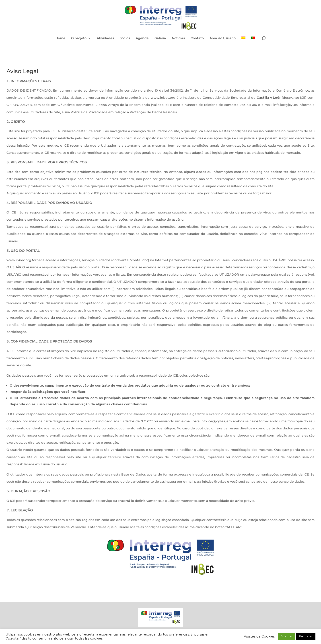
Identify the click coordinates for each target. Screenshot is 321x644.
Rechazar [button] (306, 636)
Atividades (105, 38)
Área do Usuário (223, 38)
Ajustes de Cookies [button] (259, 636)
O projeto (79, 38)
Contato (197, 38)
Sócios (125, 38)
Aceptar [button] (287, 636)
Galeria (160, 38)
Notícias (178, 38)
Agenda (142, 38)
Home (60, 38)
